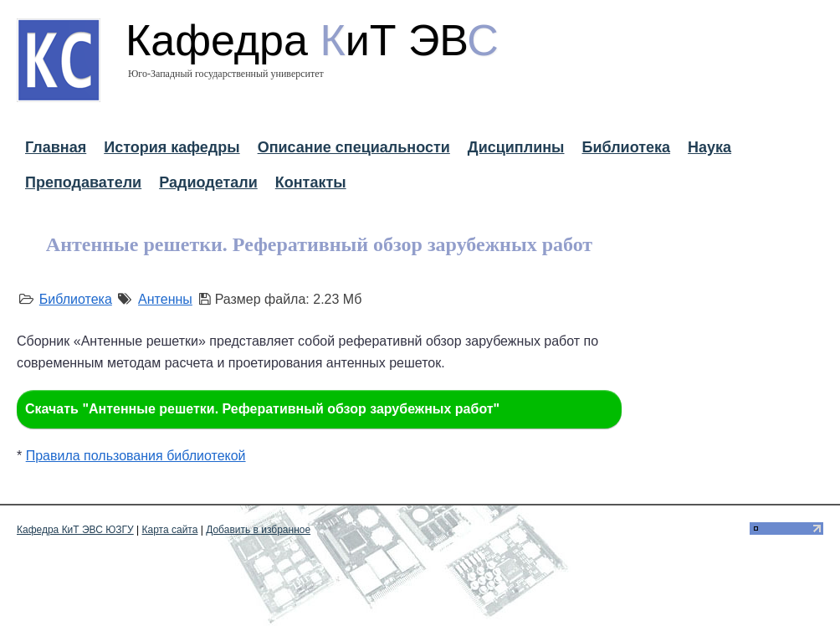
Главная (56, 147)
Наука (709, 147)
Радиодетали (208, 182)
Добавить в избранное (258, 530)
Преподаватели (83, 182)
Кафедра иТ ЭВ (312, 40)
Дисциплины (516, 147)
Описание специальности (354, 147)
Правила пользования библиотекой (136, 456)
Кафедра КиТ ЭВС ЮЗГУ (75, 530)
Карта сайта (170, 530)
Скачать (262, 409)
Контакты (311, 182)
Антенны (165, 299)
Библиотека (626, 147)
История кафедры (172, 147)
